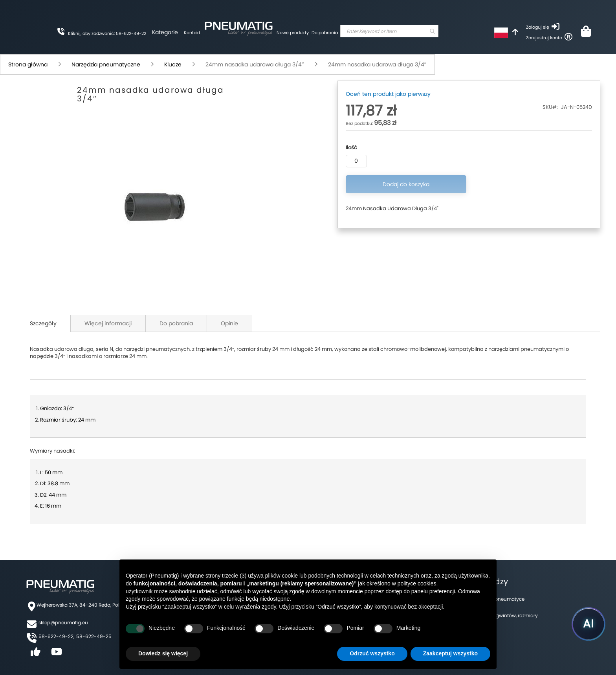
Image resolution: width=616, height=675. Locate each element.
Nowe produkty (293, 33)
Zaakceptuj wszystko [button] (450, 653)
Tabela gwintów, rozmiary (508, 615)
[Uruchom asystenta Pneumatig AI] (588, 624)
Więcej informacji (108, 323)
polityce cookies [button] (417, 583)
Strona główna (28, 64)
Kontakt (192, 33)
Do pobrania (325, 33)
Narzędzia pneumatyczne (106, 64)
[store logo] (238, 28)
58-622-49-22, (56, 636)
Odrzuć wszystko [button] (372, 653)
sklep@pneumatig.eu (63, 623)
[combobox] (389, 31)
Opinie (229, 323)
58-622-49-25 (94, 636)
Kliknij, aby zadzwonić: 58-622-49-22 (107, 33)
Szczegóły (43, 323)
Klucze (173, 64)
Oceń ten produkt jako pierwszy (388, 94)
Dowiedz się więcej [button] (163, 653)
